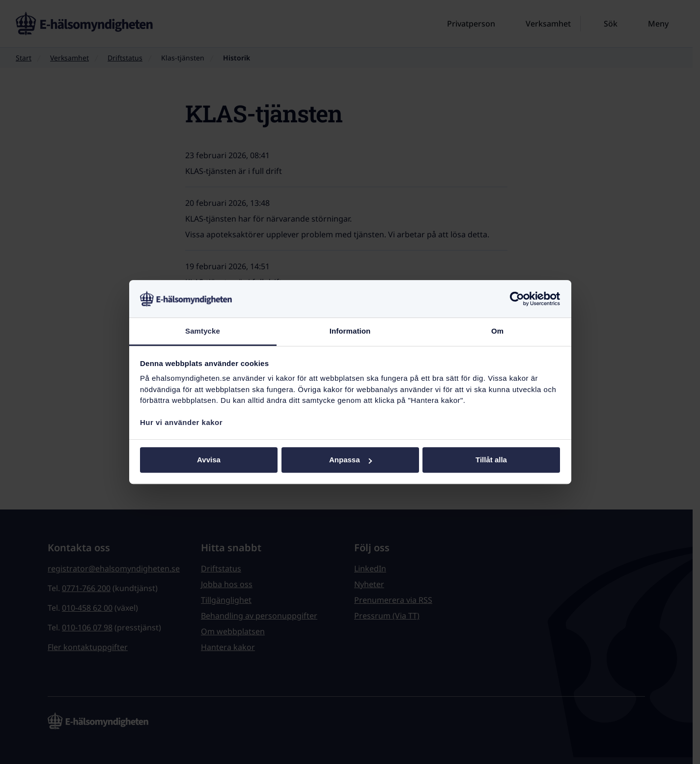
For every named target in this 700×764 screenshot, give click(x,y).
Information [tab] (350, 331)
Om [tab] (497, 331)
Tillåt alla (491, 460)
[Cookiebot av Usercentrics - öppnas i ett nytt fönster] (517, 299)
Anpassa (350, 460)
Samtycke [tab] (203, 331)
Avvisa (209, 460)
